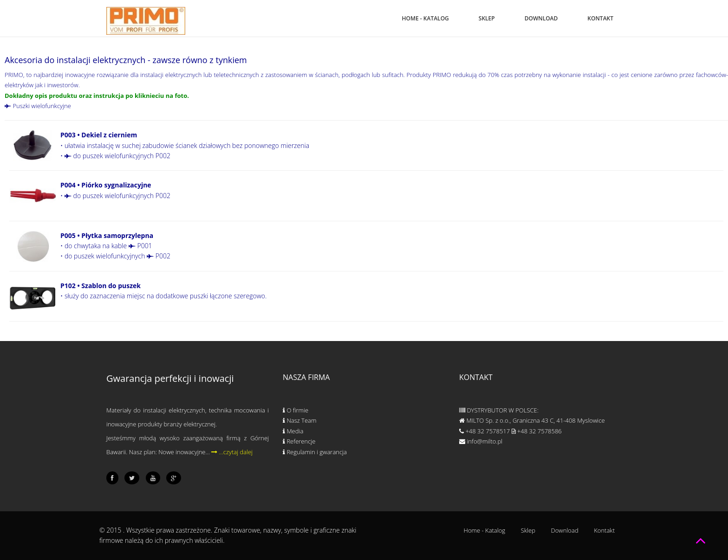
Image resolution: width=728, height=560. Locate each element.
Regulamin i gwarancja (315, 452)
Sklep (487, 18)
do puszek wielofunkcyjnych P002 (117, 156)
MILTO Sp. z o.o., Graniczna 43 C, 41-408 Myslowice (532, 420)
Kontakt (600, 18)
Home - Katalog (426, 18)
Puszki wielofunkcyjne (38, 106)
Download (541, 18)
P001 (140, 246)
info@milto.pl (481, 441)
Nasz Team (299, 420)
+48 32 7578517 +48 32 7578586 (510, 431)
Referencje (299, 441)
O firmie (296, 410)
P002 (159, 256)
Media (293, 431)
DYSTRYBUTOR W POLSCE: (499, 410)
